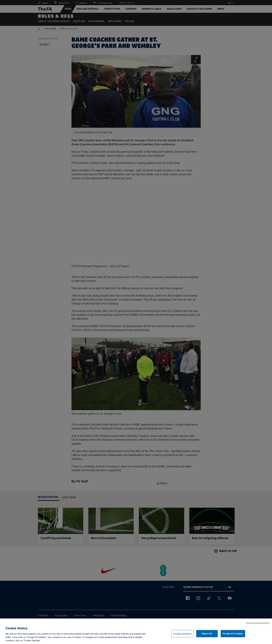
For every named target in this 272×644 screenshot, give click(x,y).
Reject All (207, 634)
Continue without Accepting (258, 623)
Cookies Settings (182, 634)
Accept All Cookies (233, 634)
